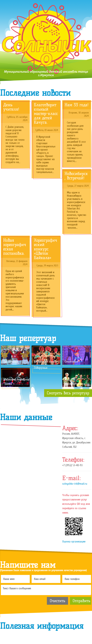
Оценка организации (74, 542)
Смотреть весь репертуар (68, 393)
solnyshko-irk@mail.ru (75, 484)
